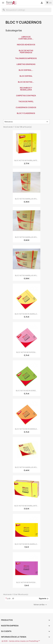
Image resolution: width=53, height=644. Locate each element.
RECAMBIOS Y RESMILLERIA (26, 89)
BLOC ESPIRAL (26, 76)
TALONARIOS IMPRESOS (26, 58)
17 (13, 599)
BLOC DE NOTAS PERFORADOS (26, 52)
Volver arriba (40, 605)
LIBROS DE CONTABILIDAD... (26, 38)
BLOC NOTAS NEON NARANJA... (27, 429)
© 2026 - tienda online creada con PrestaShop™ (21, 641)
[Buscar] (26, 10)
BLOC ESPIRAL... (26, 70)
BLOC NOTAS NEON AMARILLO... (26, 314)
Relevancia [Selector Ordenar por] (26, 122)
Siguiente (44, 599)
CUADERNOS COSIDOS (26, 107)
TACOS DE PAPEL (26, 102)
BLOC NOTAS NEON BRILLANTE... (26, 160)
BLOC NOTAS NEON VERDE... (26, 391)
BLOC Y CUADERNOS (26, 113)
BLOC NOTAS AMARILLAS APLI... (26, 199)
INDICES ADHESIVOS (26, 45)
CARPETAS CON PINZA (26, 96)
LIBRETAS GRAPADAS (26, 64)
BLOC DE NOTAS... (26, 82)
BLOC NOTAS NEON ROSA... (26, 352)
